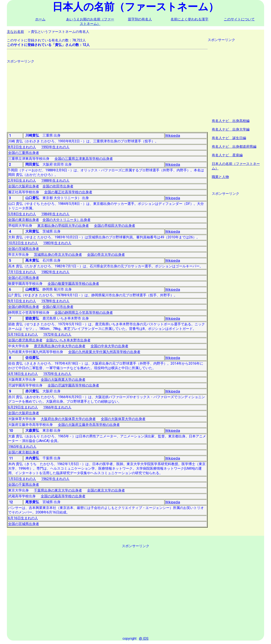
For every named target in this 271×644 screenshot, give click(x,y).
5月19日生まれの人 (23, 334)
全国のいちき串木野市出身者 (68, 340)
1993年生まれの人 (55, 147)
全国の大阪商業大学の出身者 (63, 380)
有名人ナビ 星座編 (227, 155)
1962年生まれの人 (55, 479)
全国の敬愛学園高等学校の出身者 (73, 284)
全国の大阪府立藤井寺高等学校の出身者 (89, 425)
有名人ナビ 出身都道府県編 (234, 147)
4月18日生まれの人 (23, 374)
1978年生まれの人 (55, 301)
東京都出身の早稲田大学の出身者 (63, 226)
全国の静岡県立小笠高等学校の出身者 (84, 313)
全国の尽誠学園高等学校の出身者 (73, 385)
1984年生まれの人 (55, 214)
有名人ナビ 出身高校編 (231, 121)
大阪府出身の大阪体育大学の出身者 (68, 419)
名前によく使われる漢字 (189, 19)
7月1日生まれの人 (22, 272)
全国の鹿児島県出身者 (25, 340)
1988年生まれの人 (55, 180)
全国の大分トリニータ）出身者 (67, 220)
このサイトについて (239, 19)
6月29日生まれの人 (23, 407)
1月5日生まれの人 (22, 479)
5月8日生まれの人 (22, 214)
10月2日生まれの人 (23, 243)
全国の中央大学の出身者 (109, 346)
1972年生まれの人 (57, 334)
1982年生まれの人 (55, 272)
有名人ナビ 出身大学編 (231, 129)
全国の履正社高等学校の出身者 (68, 192)
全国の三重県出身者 (24, 153)
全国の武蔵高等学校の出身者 (63, 496)
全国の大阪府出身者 (24, 186)
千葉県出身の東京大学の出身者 (58, 490)
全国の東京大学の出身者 (106, 490)
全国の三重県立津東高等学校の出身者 (84, 159)
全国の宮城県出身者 (24, 524)
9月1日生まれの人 (22, 301)
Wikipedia (173, 136)
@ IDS (144, 639)
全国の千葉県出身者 (24, 485)
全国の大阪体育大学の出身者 (123, 419)
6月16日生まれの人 (23, 518)
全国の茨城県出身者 (24, 249)
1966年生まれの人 (57, 407)
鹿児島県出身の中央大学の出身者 (60, 346)
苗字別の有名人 (140, 19)
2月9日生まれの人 (22, 180)
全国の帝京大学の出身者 (106, 255)
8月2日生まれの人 (22, 147)
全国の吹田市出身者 (58, 186)
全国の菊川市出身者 (58, 307)
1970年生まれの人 (57, 374)
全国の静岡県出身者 (24, 307)
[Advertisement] (107, 94)
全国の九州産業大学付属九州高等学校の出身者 (104, 352)
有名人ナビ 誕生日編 (229, 138)
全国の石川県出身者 (24, 278)
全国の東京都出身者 (24, 220)
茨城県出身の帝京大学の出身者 (58, 255)
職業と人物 (220, 177)
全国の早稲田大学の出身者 (115, 226)
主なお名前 (15, 32)
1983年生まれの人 (57, 243)
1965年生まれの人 (22, 447)
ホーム (40, 19)
